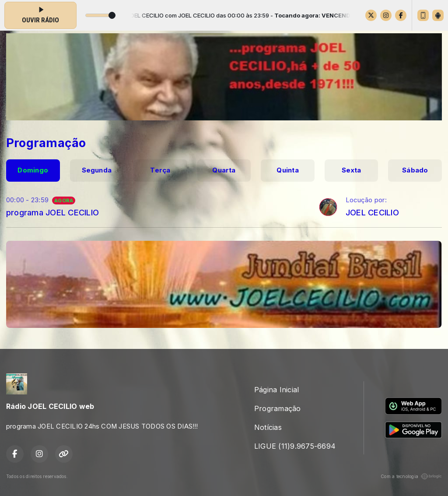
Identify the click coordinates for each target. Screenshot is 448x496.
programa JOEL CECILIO (52, 212)
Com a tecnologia (411, 476)
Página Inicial (276, 390)
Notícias (268, 427)
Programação (278, 408)
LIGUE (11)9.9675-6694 (295, 446)
